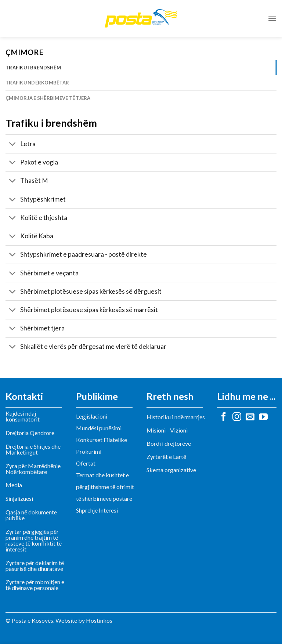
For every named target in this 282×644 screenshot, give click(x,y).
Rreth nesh (170, 396)
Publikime (97, 396)
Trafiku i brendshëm (33, 68)
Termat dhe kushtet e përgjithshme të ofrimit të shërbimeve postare (105, 487)
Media (14, 485)
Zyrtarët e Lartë (166, 457)
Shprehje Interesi (97, 510)
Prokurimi (89, 451)
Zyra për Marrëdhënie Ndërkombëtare (33, 469)
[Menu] (272, 18)
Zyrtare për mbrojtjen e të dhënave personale (35, 585)
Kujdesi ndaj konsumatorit (23, 416)
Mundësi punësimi (99, 428)
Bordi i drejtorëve (169, 443)
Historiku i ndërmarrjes (176, 417)
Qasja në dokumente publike (31, 515)
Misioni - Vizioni (167, 430)
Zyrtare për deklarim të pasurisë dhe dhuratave (35, 566)
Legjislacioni (92, 416)
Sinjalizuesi (19, 498)
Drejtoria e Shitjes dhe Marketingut (33, 449)
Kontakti (24, 396)
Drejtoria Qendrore (30, 433)
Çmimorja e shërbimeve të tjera (48, 98)
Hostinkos (99, 620)
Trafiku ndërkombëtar (37, 83)
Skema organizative (171, 470)
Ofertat (86, 463)
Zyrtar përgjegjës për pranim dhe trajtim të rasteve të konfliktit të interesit (34, 540)
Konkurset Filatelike (102, 440)
